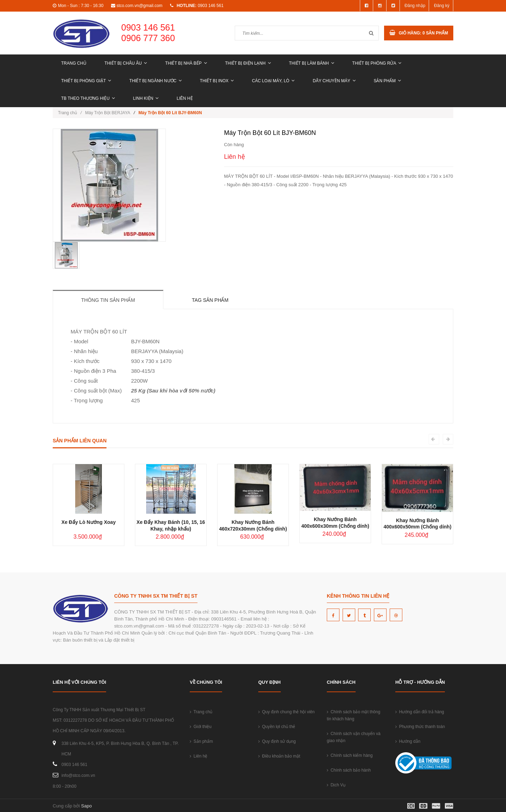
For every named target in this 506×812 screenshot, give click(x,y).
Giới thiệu (201, 727)
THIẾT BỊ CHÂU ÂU (126, 63)
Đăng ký (442, 6)
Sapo (86, 806)
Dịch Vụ (336, 785)
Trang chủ (74, 63)
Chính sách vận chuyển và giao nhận (354, 737)
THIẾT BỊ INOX (217, 81)
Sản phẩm (387, 81)
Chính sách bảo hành (349, 770)
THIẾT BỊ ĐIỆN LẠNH (248, 63)
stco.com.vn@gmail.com (139, 6)
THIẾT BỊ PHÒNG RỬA (377, 63)
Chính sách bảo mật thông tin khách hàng (353, 715)
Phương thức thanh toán (420, 727)
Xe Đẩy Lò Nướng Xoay (89, 522)
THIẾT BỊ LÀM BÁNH (311, 63)
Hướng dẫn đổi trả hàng (420, 712)
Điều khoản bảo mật (279, 756)
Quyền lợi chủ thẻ (277, 727)
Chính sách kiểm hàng (350, 755)
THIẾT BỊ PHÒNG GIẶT (86, 81)
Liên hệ (185, 98)
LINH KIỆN (146, 98)
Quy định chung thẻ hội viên (286, 712)
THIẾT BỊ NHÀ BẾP (186, 63)
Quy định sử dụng (277, 741)
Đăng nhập (415, 6)
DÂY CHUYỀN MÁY (334, 81)
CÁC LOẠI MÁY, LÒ (273, 81)
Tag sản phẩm (210, 300)
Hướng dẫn (408, 741)
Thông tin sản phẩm (108, 300)
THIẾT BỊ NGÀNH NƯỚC (155, 81)
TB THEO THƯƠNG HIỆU (88, 98)
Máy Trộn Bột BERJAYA (108, 113)
